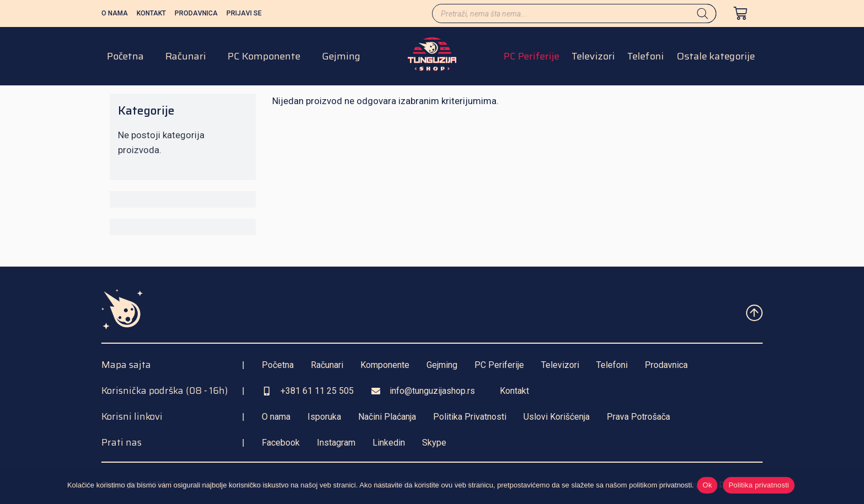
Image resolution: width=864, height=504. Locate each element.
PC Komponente (264, 59)
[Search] (703, 13)
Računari (186, 59)
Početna (125, 59)
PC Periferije (531, 59)
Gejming (341, 59)
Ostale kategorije (716, 59)
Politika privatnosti (761, 487)
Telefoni (646, 59)
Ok (709, 487)
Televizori (593, 59)
